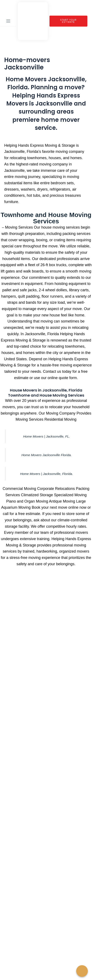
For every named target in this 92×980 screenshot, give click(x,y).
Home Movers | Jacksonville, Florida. (46, 474)
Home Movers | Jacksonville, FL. (47, 436)
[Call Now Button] (82, 971)
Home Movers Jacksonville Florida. (47, 455)
